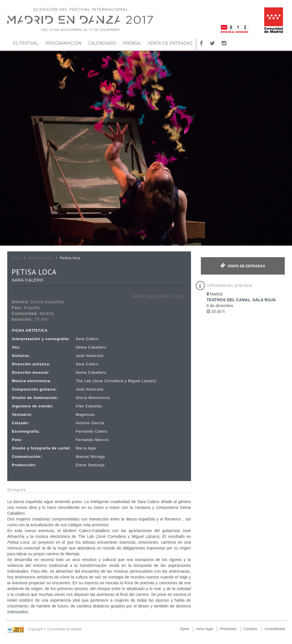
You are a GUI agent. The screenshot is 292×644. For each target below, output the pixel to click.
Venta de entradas (243, 266)
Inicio (17, 258)
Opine (185, 629)
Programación (41, 258)
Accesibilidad (275, 629)
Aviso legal (205, 629)
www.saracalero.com (160, 296)
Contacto (250, 629)
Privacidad (228, 629)
